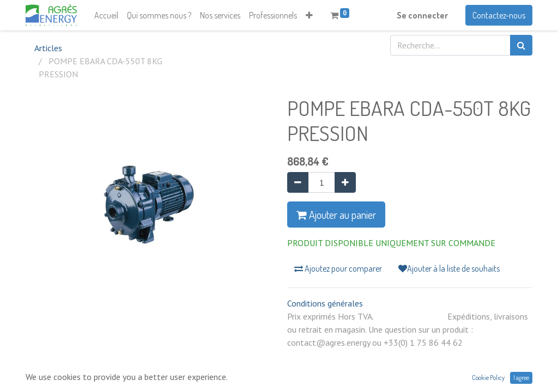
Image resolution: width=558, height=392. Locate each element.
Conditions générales (325, 303)
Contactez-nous (499, 15)
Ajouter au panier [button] (336, 215)
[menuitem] (106, 15)
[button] (309, 15)
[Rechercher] (521, 45)
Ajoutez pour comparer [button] (338, 268)
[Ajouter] (345, 182)
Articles (48, 48)
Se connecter (422, 15)
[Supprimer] (298, 182)
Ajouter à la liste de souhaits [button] (449, 268)
